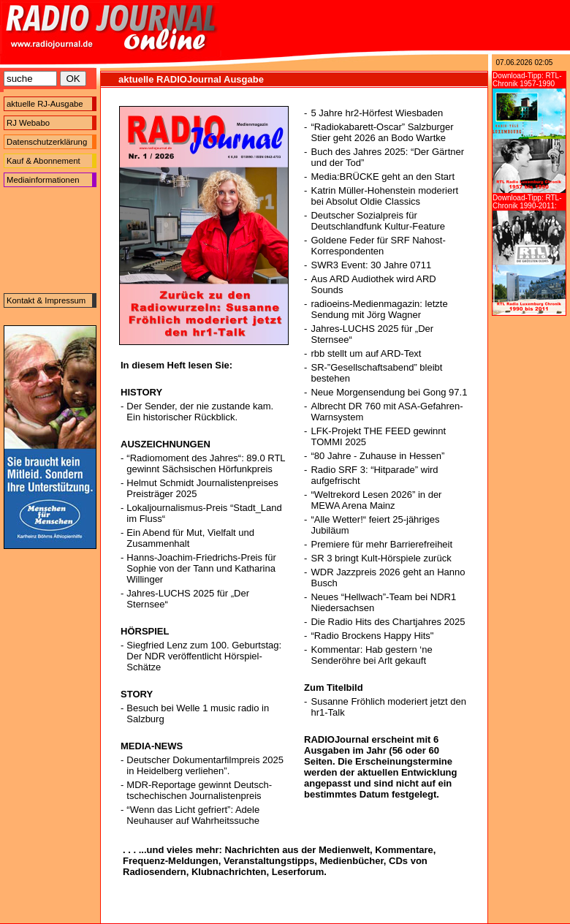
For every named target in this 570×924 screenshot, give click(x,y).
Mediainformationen (43, 180)
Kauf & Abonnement (43, 161)
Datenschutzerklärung (47, 142)
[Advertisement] (50, 240)
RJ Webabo (28, 123)
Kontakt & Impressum (46, 300)
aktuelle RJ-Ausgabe (45, 104)
